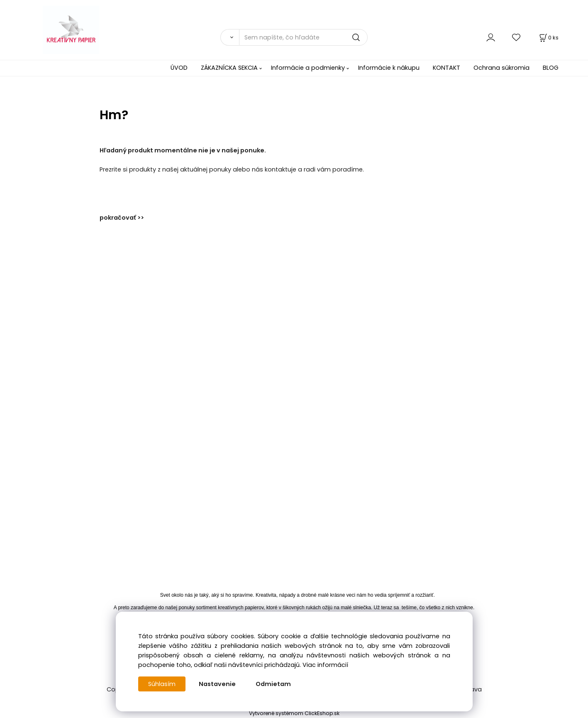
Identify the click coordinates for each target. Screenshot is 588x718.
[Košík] (548, 38)
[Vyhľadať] (230, 37)
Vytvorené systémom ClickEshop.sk (294, 713)
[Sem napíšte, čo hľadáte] (303, 37)
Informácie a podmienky (308, 68)
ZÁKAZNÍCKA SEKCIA (229, 68)
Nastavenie (217, 684)
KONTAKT (446, 68)
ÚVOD (179, 68)
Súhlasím (162, 684)
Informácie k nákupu (389, 68)
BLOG (551, 68)
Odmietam (273, 684)
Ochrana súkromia (501, 68)
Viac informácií (325, 665)
